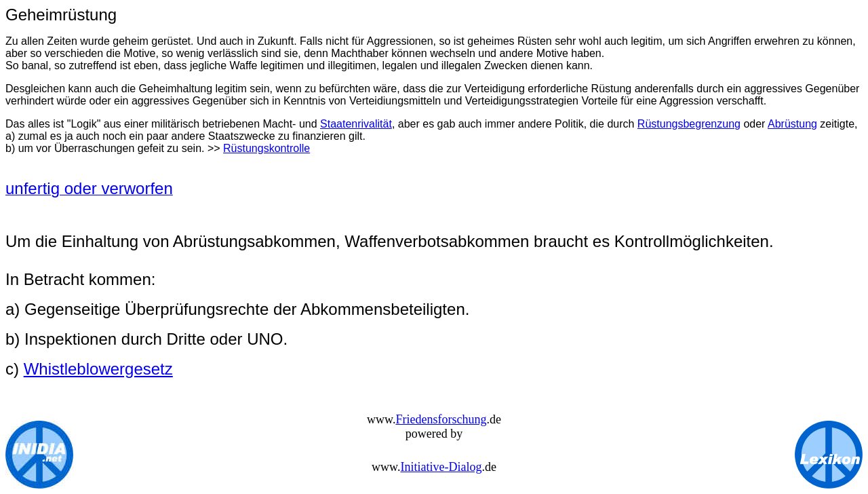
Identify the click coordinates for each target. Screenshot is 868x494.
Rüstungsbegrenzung (689, 124)
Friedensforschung (441, 419)
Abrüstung (792, 124)
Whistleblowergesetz (98, 369)
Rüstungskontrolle (267, 148)
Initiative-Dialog (441, 467)
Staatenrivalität (356, 124)
